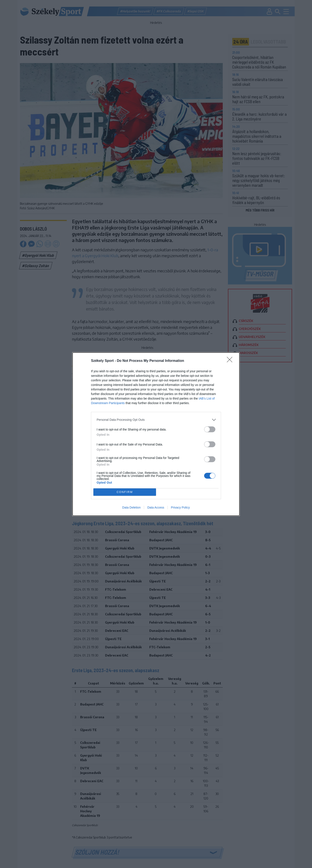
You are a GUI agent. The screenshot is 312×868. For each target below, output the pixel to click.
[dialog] (156, 434)
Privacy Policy (180, 507)
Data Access (156, 507)
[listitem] (156, 420)
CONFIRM (125, 492)
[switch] (210, 429)
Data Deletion (131, 507)
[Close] (231, 361)
